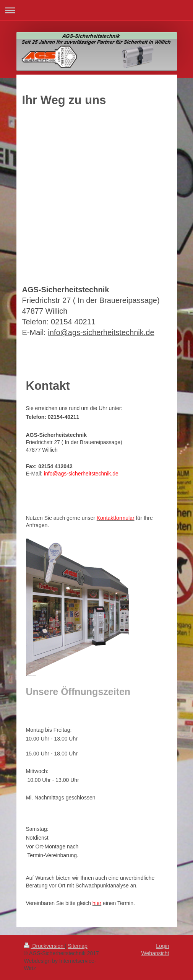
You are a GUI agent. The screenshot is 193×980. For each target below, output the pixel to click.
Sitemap (78, 946)
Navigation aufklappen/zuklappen (96, 10)
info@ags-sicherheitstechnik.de (101, 332)
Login (162, 946)
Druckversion (45, 946)
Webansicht (155, 953)
